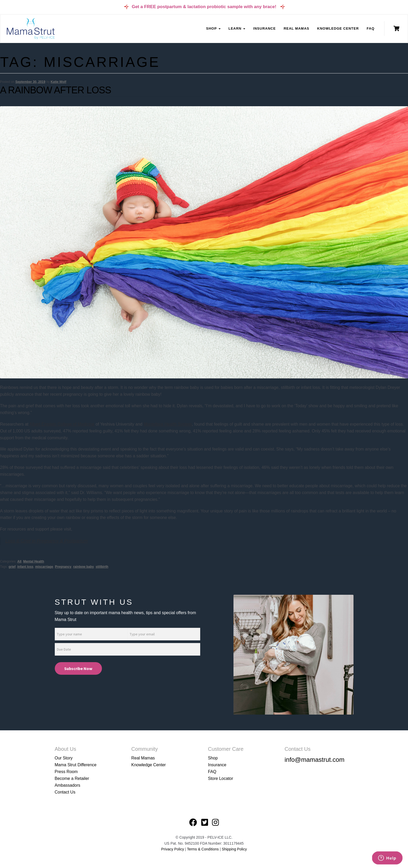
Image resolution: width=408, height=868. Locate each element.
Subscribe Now (78, 668)
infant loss (25, 567)
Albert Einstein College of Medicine (62, 424)
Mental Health (34, 561)
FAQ (371, 28)
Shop (213, 758)
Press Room (66, 772)
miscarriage (44, 567)
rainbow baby (83, 567)
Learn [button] (237, 28)
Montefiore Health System (168, 424)
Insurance (264, 28)
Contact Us (65, 792)
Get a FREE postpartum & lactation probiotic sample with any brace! (204, 7)
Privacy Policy (173, 849)
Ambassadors (68, 785)
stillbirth (102, 567)
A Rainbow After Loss (56, 90)
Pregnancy (63, 567)
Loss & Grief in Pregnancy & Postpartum (47, 541)
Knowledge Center (338, 28)
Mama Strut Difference (76, 765)
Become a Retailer (72, 778)
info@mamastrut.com (314, 760)
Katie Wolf (58, 82)
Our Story (64, 758)
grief (12, 567)
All (19, 561)
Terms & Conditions (203, 849)
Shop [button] (213, 28)
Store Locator (221, 778)
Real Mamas (296, 28)
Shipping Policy (234, 849)
